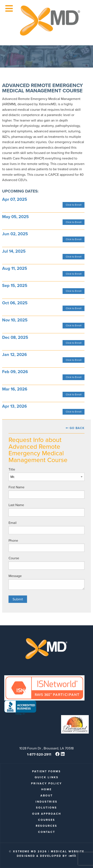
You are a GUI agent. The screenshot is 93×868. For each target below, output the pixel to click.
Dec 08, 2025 (15, 337)
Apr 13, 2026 (14, 406)
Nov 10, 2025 (15, 320)
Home (46, 789)
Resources (46, 826)
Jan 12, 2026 (14, 354)
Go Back (77, 428)
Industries (46, 802)
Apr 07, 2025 (15, 199)
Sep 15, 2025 (15, 285)
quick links (47, 777)
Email (13, 523)
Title (12, 469)
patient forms (46, 771)
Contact (47, 832)
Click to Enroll (74, 205)
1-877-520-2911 (39, 754)
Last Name (16, 505)
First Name (16, 487)
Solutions (46, 808)
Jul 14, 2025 (14, 251)
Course (14, 558)
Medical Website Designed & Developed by (50, 853)
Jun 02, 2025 (15, 234)
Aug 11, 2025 (15, 268)
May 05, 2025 (15, 217)
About (47, 795)
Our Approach (47, 814)
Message (15, 576)
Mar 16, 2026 (15, 389)
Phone (13, 541)
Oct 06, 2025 (15, 303)
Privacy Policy (46, 783)
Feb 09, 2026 (15, 372)
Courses (47, 820)
